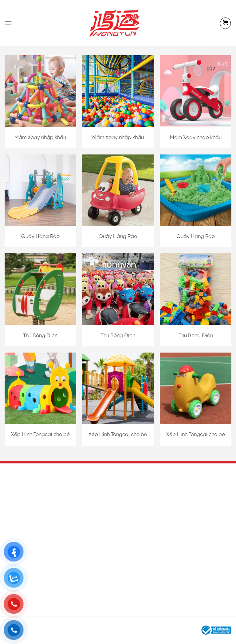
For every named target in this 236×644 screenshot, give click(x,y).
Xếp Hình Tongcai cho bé (40, 435)
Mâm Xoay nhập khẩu (40, 138)
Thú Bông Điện (40, 336)
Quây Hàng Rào (40, 236)
